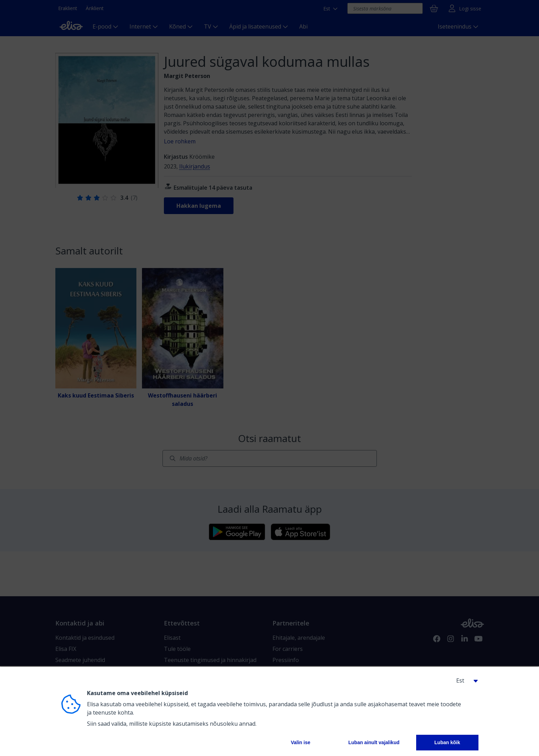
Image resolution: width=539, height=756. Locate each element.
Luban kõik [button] (447, 742)
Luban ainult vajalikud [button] (374, 742)
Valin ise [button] (301, 742)
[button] (465, 680)
